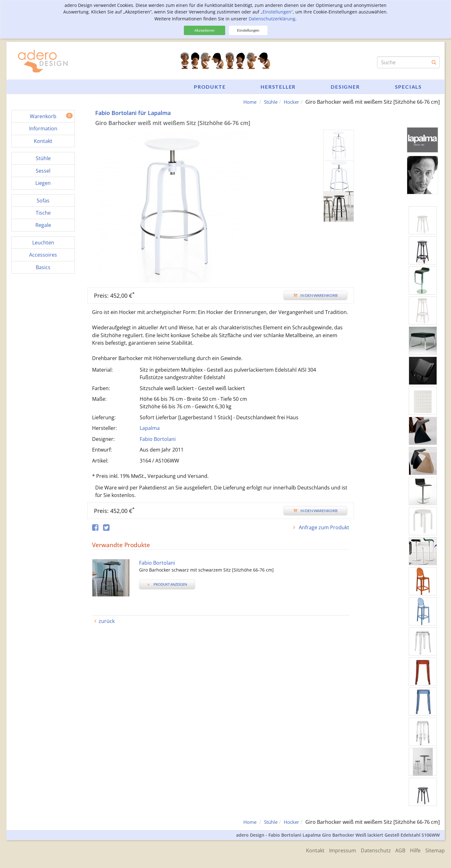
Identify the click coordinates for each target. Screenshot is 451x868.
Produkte (210, 87)
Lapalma (150, 428)
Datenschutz (371, 850)
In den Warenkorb (315, 295)
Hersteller (278, 87)
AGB (397, 850)
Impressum (336, 850)
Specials (408, 87)
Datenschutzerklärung (272, 19)
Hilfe (414, 850)
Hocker (291, 102)
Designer (345, 87)
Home (246, 102)
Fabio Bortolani (158, 439)
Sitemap (435, 850)
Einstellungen (248, 30)
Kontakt (307, 850)
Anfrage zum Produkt (323, 527)
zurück (107, 621)
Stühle (268, 102)
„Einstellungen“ (277, 12)
